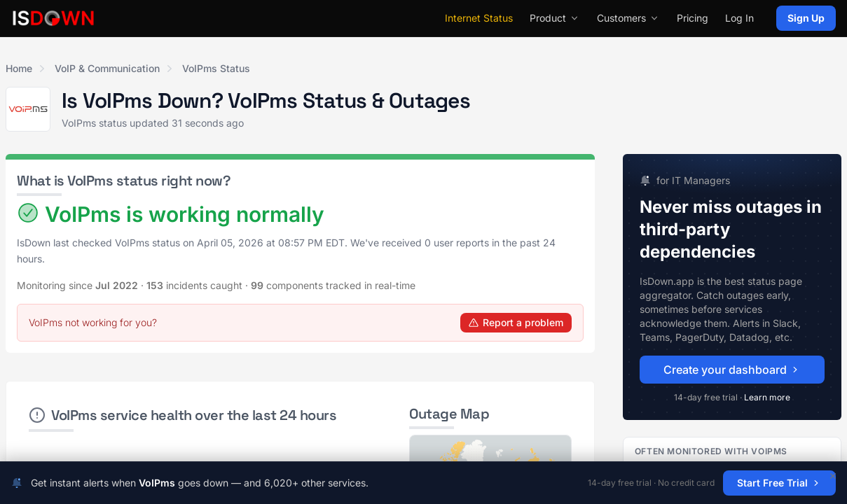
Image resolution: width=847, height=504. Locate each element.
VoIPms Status (216, 68)
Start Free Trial (779, 483)
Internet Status (479, 18)
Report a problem (516, 322)
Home (19, 68)
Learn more (767, 397)
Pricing (693, 18)
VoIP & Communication (107, 68)
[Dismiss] (833, 476)
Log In (739, 18)
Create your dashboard (732, 370)
